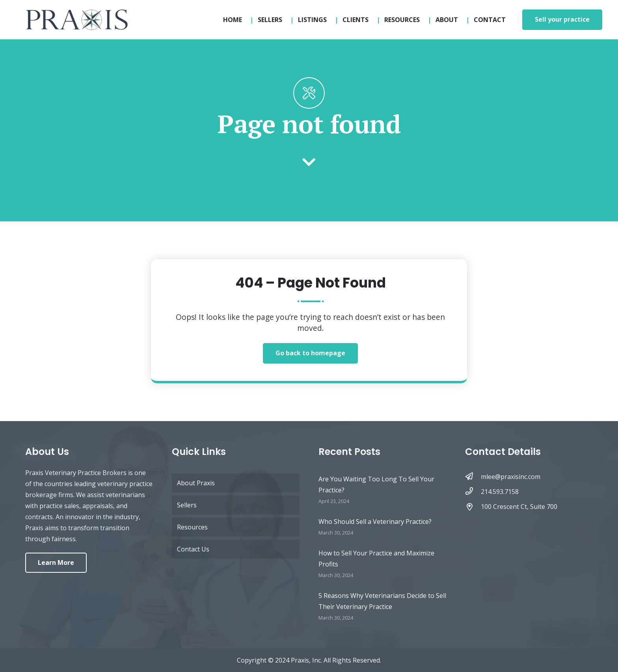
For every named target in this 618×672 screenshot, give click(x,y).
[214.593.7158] (473, 492)
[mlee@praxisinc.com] (473, 477)
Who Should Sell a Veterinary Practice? (375, 522)
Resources (192, 527)
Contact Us (193, 549)
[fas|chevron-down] (309, 163)
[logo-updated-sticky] (76, 20)
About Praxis (196, 483)
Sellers (187, 505)
